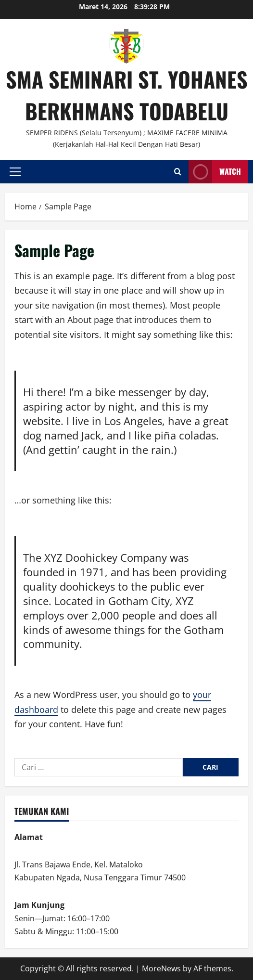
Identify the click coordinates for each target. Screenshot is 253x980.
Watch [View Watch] (215, 172)
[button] (15, 171)
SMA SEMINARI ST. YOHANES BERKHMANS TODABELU (127, 95)
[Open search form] (178, 172)
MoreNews (161, 968)
